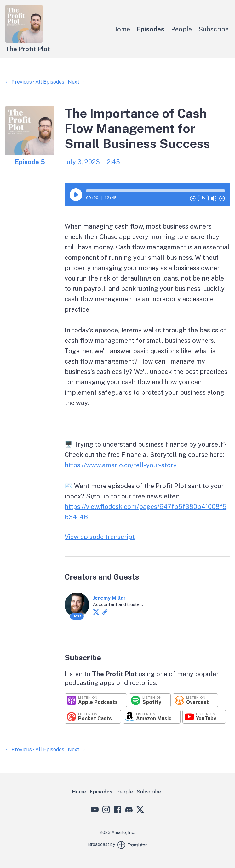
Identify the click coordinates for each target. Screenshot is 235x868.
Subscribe (214, 29)
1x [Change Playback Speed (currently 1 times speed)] (203, 198)
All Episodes (50, 82)
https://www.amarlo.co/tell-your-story (121, 465)
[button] (155, 191)
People (181, 29)
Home (121, 29)
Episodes (151, 29)
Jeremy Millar (109, 598)
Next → (77, 82)
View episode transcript (100, 537)
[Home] (24, 41)
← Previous (18, 82)
